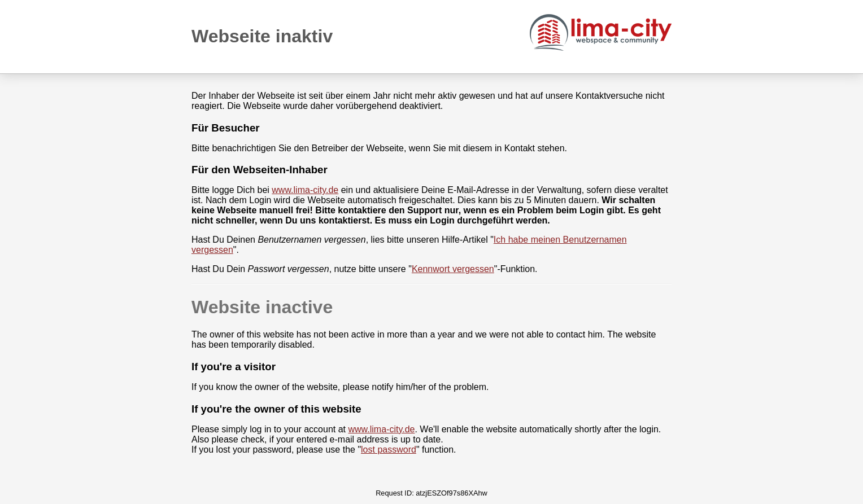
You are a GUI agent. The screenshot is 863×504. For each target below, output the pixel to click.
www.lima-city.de (305, 190)
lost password (389, 450)
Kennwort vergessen (453, 269)
